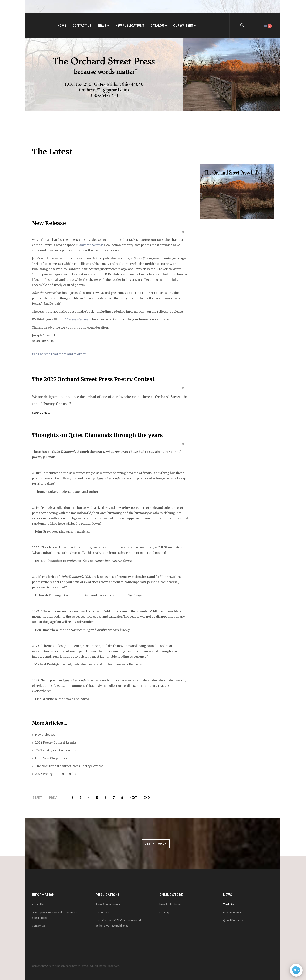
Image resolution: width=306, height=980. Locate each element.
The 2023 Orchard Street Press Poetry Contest (69, 766)
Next (133, 798)
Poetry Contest (232, 912)
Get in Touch (156, 844)
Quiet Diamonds (233, 920)
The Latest (229, 904)
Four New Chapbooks (51, 758)
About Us (38, 904)
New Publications (130, 26)
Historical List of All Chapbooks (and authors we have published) (118, 923)
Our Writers (184, 26)
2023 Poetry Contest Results (55, 750)
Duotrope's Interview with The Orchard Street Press (55, 915)
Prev (53, 798)
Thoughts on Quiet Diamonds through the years (97, 435)
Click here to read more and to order (59, 354)
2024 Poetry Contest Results (56, 742)
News (103, 26)
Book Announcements (109, 904)
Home (62, 26)
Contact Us (82, 26)
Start (37, 798)
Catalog (159, 26)
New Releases (45, 735)
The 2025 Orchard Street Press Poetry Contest (93, 379)
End (147, 798)
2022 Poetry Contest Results (56, 774)
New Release (49, 223)
